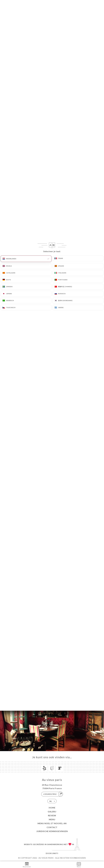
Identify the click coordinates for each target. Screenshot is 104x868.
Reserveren (27, 864)
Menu (52, 819)
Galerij (52, 812)
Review (52, 815)
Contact (52, 827)
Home (52, 808)
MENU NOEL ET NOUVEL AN (52, 823)
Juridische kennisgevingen (52, 831)
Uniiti (55, 853)
